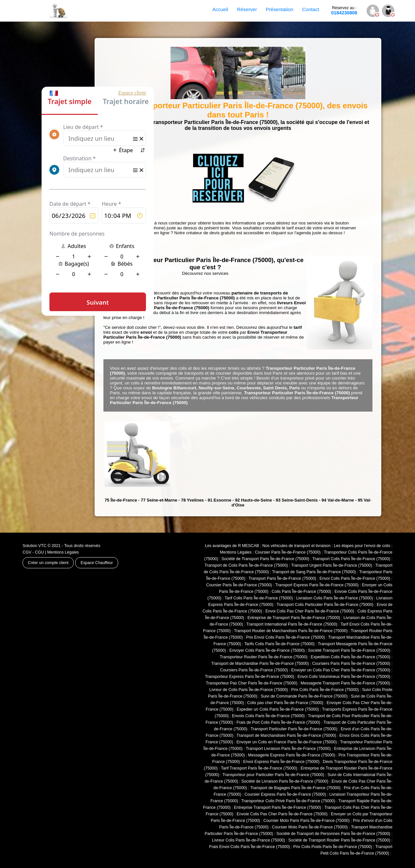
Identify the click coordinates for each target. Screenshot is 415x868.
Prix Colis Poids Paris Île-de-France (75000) (333, 847)
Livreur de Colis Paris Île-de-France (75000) (249, 690)
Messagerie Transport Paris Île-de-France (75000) (346, 683)
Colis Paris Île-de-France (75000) (301, 592)
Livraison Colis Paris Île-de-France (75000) (335, 598)
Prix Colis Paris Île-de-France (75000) (325, 690)
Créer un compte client (48, 563)
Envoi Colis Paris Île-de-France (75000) (355, 578)
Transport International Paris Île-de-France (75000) (292, 624)
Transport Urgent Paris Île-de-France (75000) (332, 565)
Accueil (220, 9)
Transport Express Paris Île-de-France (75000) (317, 585)
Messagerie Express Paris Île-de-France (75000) (292, 755)
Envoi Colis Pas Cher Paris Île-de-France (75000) (310, 611)
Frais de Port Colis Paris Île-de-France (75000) (278, 722)
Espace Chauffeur (97, 563)
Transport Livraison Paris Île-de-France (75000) (288, 749)
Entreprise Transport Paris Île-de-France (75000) (278, 807)
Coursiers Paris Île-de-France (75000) (254, 670)
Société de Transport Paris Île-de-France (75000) (265, 559)
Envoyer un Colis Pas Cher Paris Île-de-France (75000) (341, 670)
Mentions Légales (63, 552)
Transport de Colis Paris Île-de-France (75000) (246, 565)
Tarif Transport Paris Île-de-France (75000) (259, 768)
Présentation (280, 9)
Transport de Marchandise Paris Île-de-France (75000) (260, 664)
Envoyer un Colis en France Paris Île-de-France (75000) (287, 742)
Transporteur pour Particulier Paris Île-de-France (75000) (273, 775)
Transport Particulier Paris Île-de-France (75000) (294, 729)
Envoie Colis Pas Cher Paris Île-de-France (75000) (282, 814)
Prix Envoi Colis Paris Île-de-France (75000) (286, 637)
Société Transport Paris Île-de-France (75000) (349, 650)
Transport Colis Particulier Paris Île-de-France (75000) (325, 605)
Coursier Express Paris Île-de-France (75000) (285, 794)
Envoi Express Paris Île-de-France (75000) (281, 762)
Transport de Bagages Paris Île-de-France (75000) (295, 788)
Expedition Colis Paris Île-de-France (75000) (350, 657)
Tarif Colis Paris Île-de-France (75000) (259, 598)
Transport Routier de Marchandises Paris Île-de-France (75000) (291, 631)
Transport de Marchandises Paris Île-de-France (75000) (286, 735)
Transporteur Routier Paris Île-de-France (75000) (264, 657)
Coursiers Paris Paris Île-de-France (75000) (351, 664)
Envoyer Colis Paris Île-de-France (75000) (267, 650)
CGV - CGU (33, 552)
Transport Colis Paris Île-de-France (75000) (352, 559)
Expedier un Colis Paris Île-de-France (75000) (278, 709)
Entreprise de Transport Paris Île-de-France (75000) (294, 618)
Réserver (247, 9)
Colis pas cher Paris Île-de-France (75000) (285, 703)
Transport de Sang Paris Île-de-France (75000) (314, 572)
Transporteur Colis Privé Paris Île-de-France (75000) (288, 801)
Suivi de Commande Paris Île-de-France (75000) (304, 696)
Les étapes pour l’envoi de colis (362, 546)
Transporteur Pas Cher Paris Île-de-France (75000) (252, 683)
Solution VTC (35, 546)
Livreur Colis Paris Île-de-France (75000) (249, 840)
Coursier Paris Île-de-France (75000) (288, 552)
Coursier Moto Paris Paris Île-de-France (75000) (307, 821)
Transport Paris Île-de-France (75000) (282, 578)
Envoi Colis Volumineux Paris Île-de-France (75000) (344, 677)
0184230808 (344, 10)
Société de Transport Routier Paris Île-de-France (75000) (339, 840)
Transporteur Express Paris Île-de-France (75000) (250, 677)
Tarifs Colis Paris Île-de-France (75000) (279, 644)
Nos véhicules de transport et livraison (296, 546)
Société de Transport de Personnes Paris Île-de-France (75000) (333, 834)
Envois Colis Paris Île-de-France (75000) (268, 716)
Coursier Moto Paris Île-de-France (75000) (310, 827)
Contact (311, 9)
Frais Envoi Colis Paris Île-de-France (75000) (250, 847)
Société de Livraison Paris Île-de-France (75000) (285, 781)
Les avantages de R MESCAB (232, 546)
